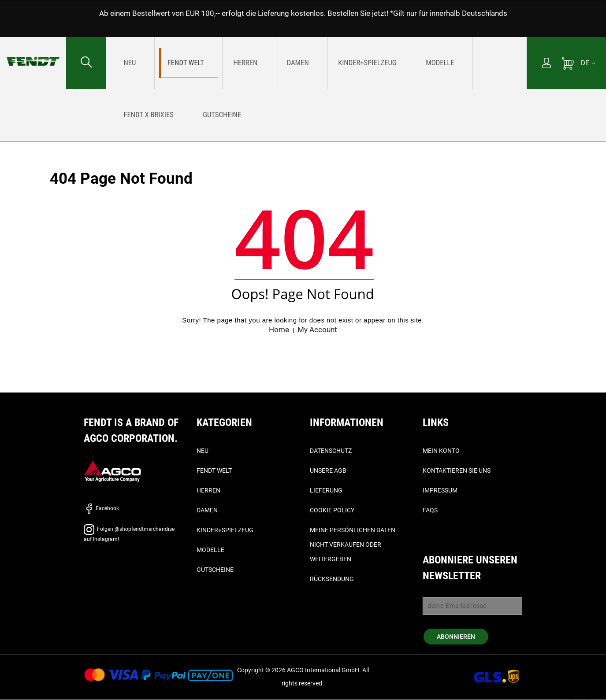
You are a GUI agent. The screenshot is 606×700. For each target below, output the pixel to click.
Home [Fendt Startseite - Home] (278, 330)
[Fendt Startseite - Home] (33, 52)
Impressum (440, 491)
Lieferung (326, 491)
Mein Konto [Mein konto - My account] (441, 451)
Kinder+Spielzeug (225, 530)
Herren (208, 491)
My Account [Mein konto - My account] (318, 330)
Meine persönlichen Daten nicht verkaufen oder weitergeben (353, 545)
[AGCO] (112, 472)
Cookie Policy (332, 511)
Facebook (101, 509)
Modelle (210, 550)
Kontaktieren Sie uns (457, 471)
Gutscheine (215, 570)
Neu (203, 451)
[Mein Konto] (547, 64)
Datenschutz (331, 451)
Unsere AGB (328, 471)
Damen (207, 511)
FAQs (430, 511)
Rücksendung (332, 579)
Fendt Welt (214, 471)
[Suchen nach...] (86, 63)
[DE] (588, 63)
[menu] (316, 89)
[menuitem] (129, 63)
